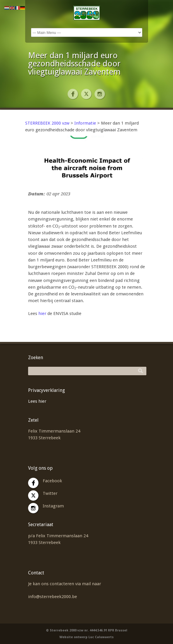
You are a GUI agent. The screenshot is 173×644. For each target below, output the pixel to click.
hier (42, 314)
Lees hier (37, 401)
